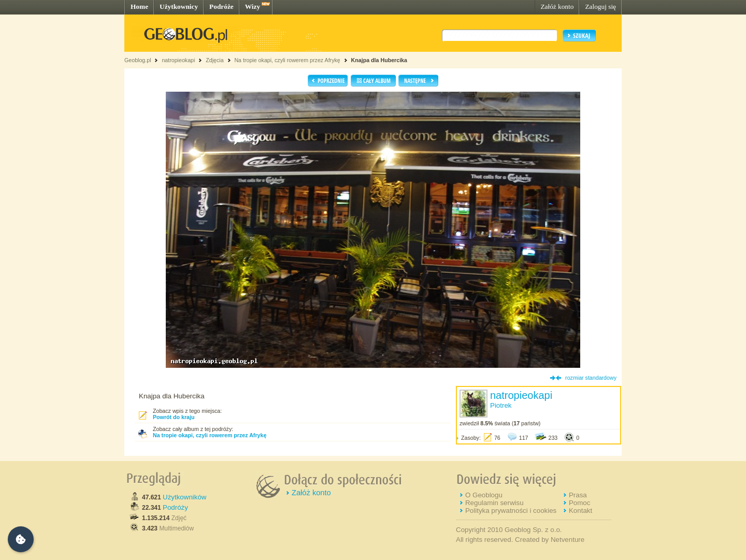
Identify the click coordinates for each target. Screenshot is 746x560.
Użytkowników (184, 497)
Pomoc (579, 503)
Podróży (175, 507)
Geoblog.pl (138, 60)
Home (139, 6)
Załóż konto (557, 6)
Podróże (221, 6)
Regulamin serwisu (494, 503)
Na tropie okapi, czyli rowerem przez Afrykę (287, 60)
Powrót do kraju (174, 417)
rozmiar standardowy (591, 378)
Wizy (253, 6)
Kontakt (580, 511)
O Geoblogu (484, 495)
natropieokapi (178, 60)
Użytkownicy (179, 6)
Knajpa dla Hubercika (379, 60)
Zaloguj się (600, 6)
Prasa (578, 495)
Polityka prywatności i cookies (511, 511)
